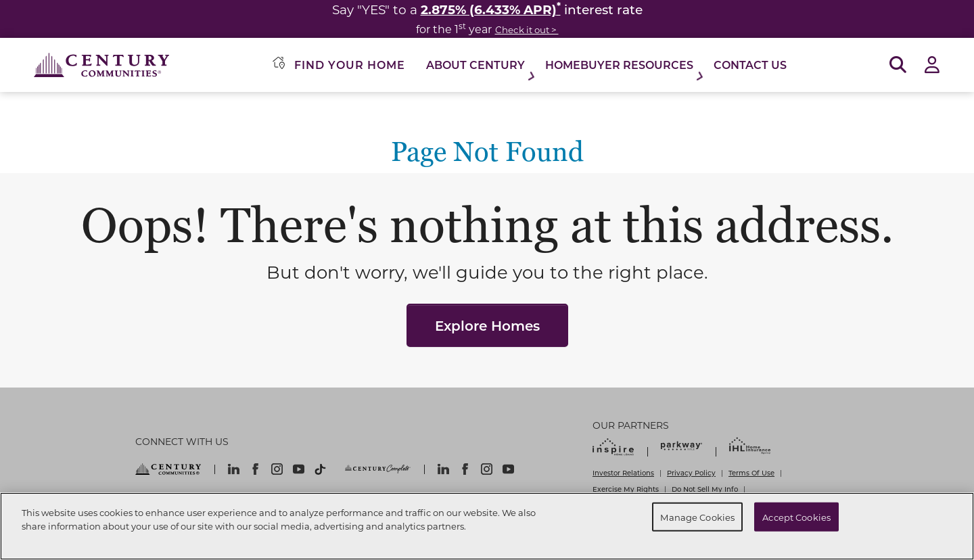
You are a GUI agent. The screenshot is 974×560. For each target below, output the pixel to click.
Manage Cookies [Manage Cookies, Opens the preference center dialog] (697, 516)
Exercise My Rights (626, 489)
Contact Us (750, 65)
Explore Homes (487, 325)
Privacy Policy (691, 473)
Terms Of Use (751, 473)
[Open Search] (898, 65)
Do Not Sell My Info (705, 489)
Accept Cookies (796, 516)
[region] (487, 526)
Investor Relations (623, 473)
